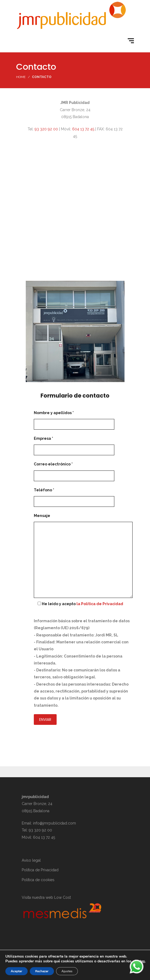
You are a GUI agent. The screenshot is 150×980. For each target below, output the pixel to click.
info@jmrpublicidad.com (54, 823)
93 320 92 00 (46, 129)
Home (21, 77)
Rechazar (42, 971)
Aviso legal (31, 860)
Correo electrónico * (74, 470)
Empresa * (74, 444)
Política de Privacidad (40, 870)
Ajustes (67, 971)
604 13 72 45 (83, 129)
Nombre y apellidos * (74, 419)
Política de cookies (38, 880)
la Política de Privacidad (100, 604)
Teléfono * (74, 496)
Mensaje (83, 556)
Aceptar (17, 971)
